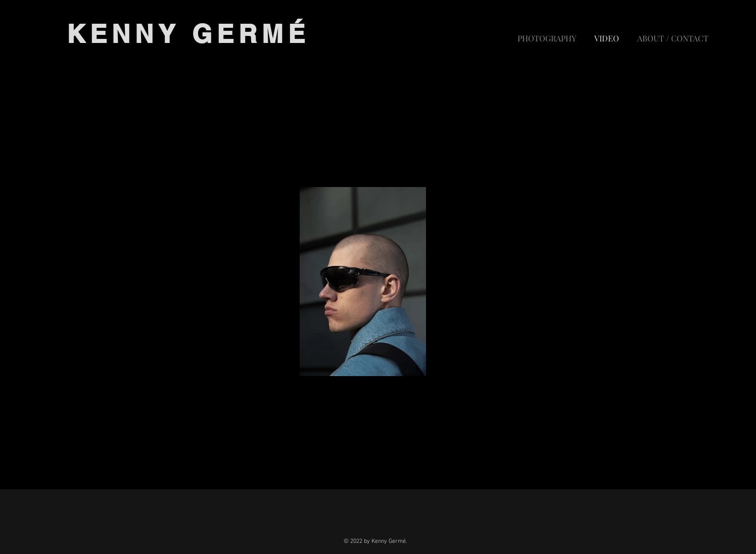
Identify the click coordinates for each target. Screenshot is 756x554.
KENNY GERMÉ (188, 34)
